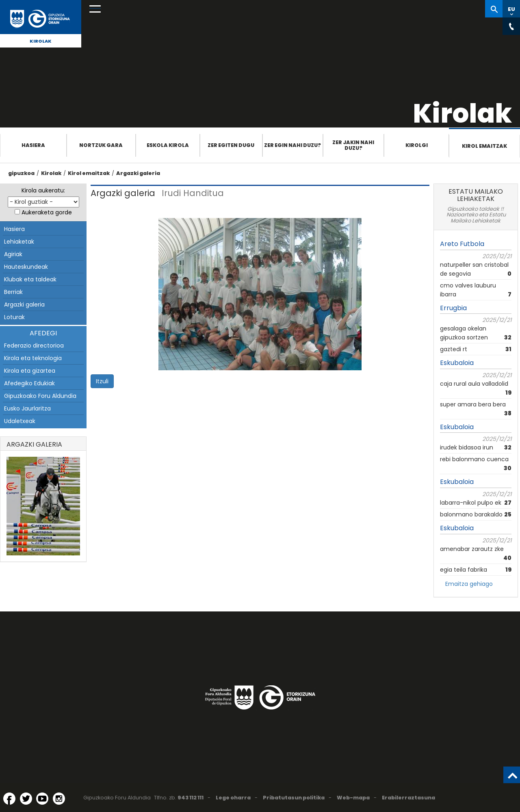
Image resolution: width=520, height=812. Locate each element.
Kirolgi (417, 145)
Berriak (13, 292)
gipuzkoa (21, 173)
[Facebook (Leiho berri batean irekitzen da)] (9, 799)
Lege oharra (233, 798)
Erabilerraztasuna (408, 798)
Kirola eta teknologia (33, 358)
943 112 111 (191, 798)
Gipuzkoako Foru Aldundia (40, 396)
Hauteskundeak (26, 267)
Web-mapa (353, 798)
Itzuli (102, 381)
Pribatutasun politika (294, 798)
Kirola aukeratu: (43, 190)
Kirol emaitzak (484, 146)
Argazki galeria (138, 173)
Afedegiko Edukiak (29, 383)
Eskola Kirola (168, 145)
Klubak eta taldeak (30, 279)
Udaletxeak (20, 421)
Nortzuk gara (101, 145)
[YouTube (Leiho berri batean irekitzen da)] (42, 799)
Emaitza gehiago (469, 584)
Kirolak (41, 41)
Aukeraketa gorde (47, 212)
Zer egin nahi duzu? (292, 145)
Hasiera (33, 145)
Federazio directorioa (34, 346)
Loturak (14, 317)
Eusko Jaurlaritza (27, 408)
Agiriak (13, 254)
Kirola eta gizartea (30, 371)
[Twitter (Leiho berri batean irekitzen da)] (26, 799)
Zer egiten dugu (231, 145)
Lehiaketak (19, 242)
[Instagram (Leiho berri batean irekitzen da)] (59, 799)
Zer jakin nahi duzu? (353, 145)
